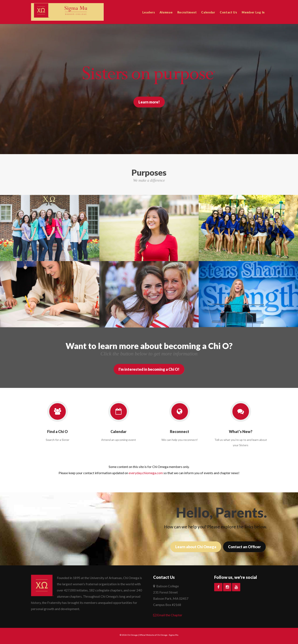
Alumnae (166, 12)
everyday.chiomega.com (146, 473)
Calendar (208, 12)
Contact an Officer (244, 547)
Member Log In (253, 12)
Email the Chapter (168, 615)
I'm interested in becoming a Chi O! (149, 369)
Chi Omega (132, 635)
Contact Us (228, 12)
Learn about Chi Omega (196, 547)
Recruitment (187, 12)
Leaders (149, 12)
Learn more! (149, 102)
